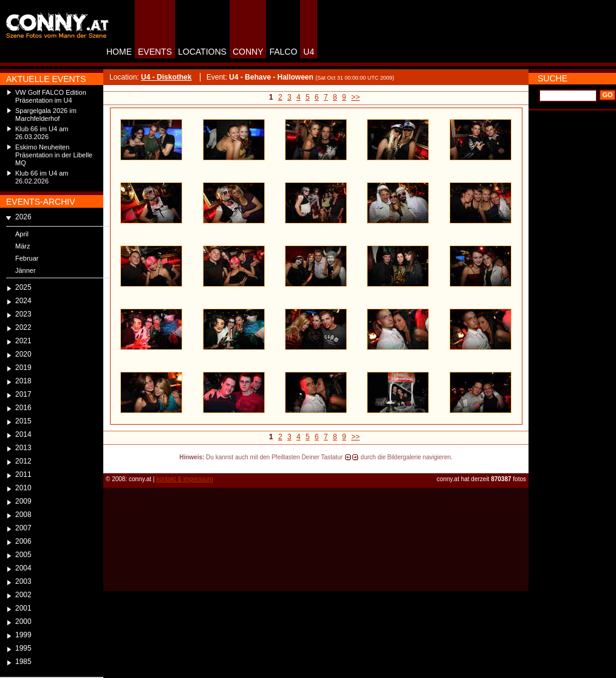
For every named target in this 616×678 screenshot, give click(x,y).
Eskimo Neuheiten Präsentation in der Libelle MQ (54, 155)
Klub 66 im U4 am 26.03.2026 (42, 133)
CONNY (248, 52)
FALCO (283, 52)
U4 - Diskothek (166, 77)
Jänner (26, 270)
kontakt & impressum (184, 479)
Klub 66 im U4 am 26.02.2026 (42, 177)
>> (355, 97)
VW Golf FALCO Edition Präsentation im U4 (51, 96)
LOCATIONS (202, 52)
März (22, 246)
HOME (119, 52)
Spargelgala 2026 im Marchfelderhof (46, 115)
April (22, 234)
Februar (27, 258)
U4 (309, 52)
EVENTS (155, 52)
